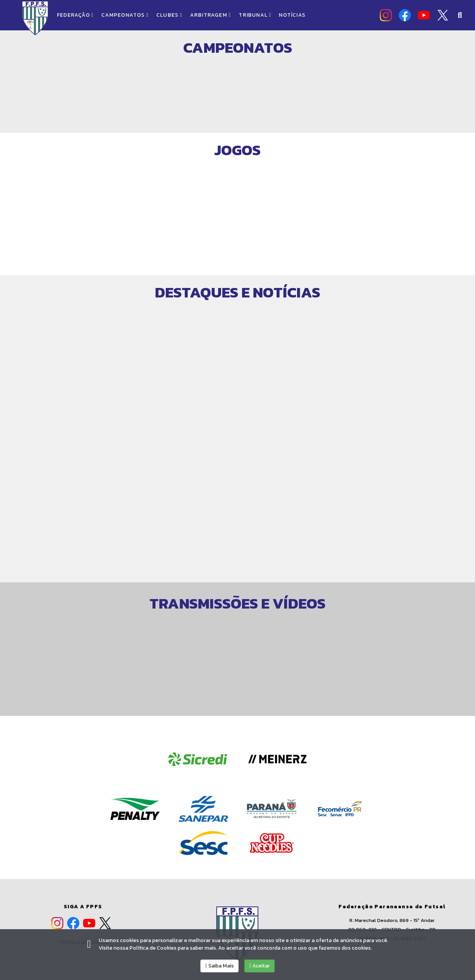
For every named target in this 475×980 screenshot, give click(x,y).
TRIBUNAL (255, 15)
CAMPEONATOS (125, 15)
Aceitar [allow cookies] (260, 966)
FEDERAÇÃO (75, 15)
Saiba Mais (219, 966)
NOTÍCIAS (292, 15)
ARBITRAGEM (211, 15)
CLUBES (169, 15)
